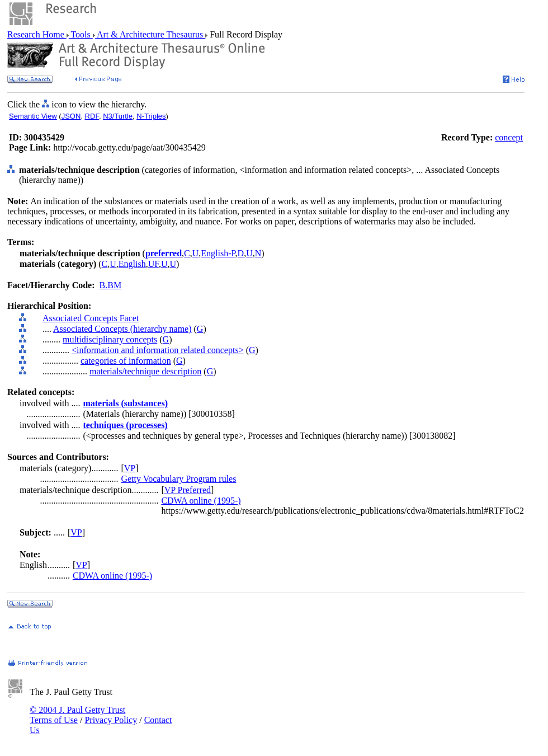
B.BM (111, 285)
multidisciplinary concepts (110, 339)
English (132, 264)
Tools (81, 34)
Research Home (37, 34)
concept (509, 137)
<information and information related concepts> (158, 350)
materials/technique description (145, 371)
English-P (218, 253)
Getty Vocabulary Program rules (178, 479)
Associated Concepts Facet (91, 318)
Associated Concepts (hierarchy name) (122, 329)
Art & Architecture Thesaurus (150, 34)
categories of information (126, 361)
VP (130, 468)
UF (153, 264)
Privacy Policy (111, 720)
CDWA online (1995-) (201, 501)
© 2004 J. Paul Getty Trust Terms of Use (77, 715)
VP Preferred (188, 490)
